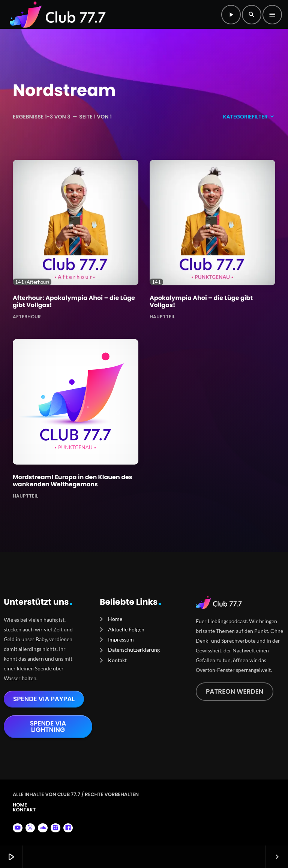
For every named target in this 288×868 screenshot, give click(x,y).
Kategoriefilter (249, 117)
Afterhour (27, 316)
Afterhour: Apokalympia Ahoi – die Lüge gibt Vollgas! (74, 301)
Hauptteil (162, 316)
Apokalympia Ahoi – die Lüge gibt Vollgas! (201, 301)
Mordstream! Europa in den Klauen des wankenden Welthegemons (73, 481)
